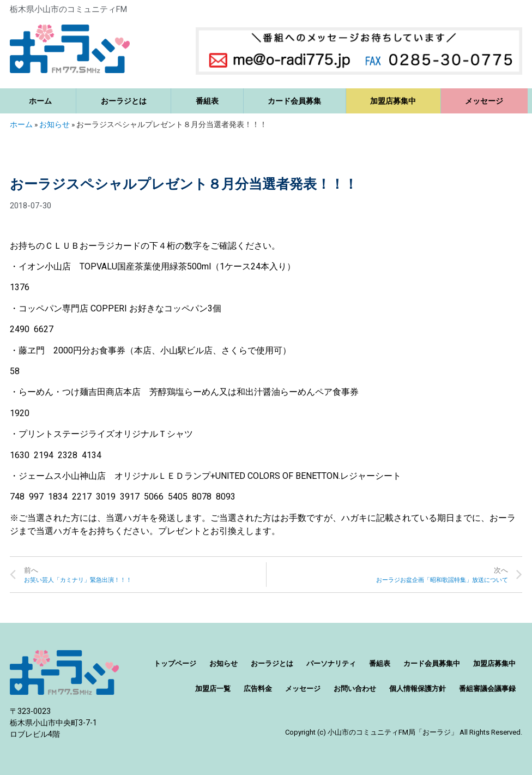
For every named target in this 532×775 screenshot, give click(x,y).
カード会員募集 (294, 101)
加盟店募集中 (393, 101)
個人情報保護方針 (418, 689)
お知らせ (55, 124)
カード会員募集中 (432, 663)
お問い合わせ (355, 689)
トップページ (175, 663)
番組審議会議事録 (487, 689)
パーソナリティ (331, 663)
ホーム (40, 101)
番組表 (207, 101)
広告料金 (258, 689)
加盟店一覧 (213, 689)
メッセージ (484, 101)
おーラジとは (124, 101)
